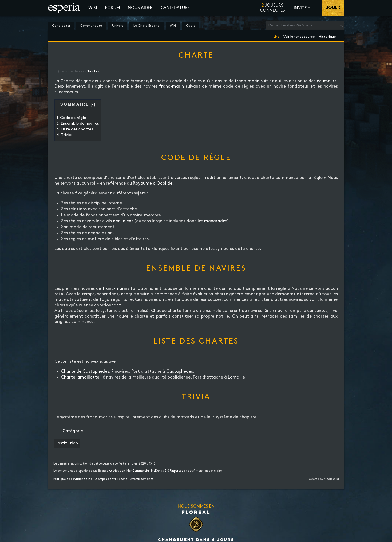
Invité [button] (300, 8)
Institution (67, 443)
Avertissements (142, 479)
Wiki (93, 8)
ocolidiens (123, 221)
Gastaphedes (180, 371)
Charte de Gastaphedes (85, 371)
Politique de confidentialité (73, 479)
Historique (327, 36)
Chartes (92, 71)
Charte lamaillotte (80, 377)
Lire (276, 36)
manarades (216, 221)
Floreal (196, 512)
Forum (112, 8)
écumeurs (326, 81)
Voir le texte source (299, 36)
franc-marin (247, 81)
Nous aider (140, 8)
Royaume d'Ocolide (153, 183)
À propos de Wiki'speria (111, 479)
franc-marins (116, 289)
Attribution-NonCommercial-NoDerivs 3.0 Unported (146, 471)
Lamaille (236, 377)
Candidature (175, 8)
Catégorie (73, 431)
